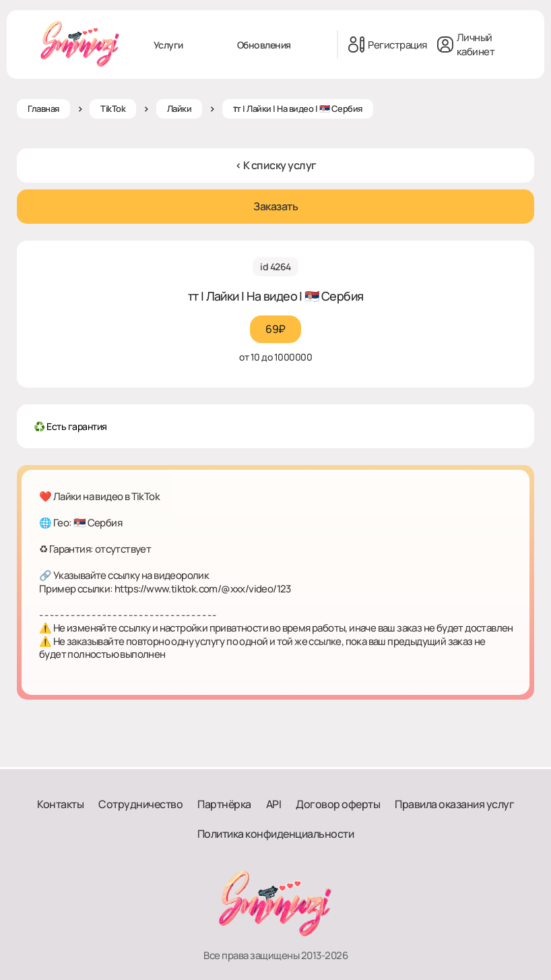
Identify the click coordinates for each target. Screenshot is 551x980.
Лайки (180, 109)
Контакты (60, 804)
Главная (43, 109)
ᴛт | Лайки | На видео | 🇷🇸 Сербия (298, 109)
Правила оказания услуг (454, 804)
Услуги (168, 45)
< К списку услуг (276, 165)
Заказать (275, 206)
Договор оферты (338, 804)
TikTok (113, 109)
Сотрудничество (140, 804)
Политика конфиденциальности (276, 834)
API (274, 804)
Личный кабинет (466, 44)
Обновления (264, 45)
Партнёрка (224, 804)
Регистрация (388, 44)
